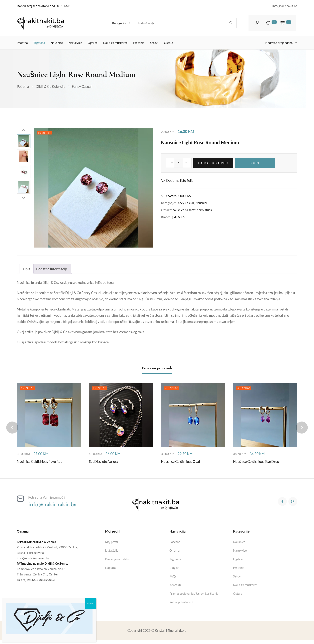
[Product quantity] (179, 163)
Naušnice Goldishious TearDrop (256, 462)
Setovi (237, 576)
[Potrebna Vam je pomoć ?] (20, 499)
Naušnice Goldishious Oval (180, 462)
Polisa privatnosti (181, 602)
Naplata (110, 568)
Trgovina (175, 559)
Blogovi (174, 568)
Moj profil (112, 542)
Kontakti (175, 585)
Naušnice (202, 203)
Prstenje (239, 568)
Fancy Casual (82, 86)
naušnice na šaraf (184, 210)
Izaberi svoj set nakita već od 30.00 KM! (43, 6)
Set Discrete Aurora (104, 462)
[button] (122, 23)
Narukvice (240, 550)
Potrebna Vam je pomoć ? (47, 497)
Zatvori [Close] (91, 603)
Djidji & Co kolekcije (50, 86)
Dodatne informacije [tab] (52, 269)
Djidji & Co (177, 217)
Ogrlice (238, 559)
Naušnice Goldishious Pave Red (40, 462)
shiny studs (204, 210)
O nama (175, 550)
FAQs (173, 576)
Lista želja (112, 550)
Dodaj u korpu (213, 163)
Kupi (255, 163)
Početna (23, 86)
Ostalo (238, 593)
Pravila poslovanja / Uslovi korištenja (194, 593)
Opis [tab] (26, 269)
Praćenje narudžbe (117, 559)
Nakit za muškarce (245, 585)
